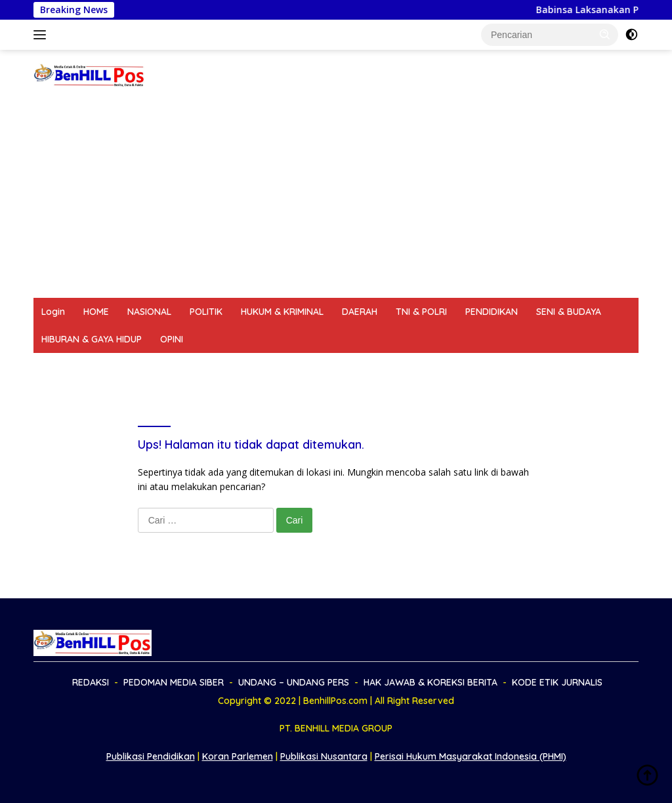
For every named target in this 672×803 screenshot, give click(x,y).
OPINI (172, 339)
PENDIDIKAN (492, 312)
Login (53, 312)
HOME (96, 312)
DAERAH (360, 312)
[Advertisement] (336, 199)
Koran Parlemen (238, 756)
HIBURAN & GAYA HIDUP (92, 339)
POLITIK (206, 312)
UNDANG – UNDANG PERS (271, 367)
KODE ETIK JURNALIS (542, 367)
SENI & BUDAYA (569, 312)
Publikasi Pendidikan (151, 756)
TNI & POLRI (421, 312)
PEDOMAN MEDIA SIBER (147, 367)
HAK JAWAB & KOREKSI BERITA (411, 367)
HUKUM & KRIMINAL (282, 312)
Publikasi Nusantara (324, 756)
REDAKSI (60, 367)
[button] (605, 34)
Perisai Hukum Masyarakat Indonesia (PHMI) (471, 756)
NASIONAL (149, 312)
